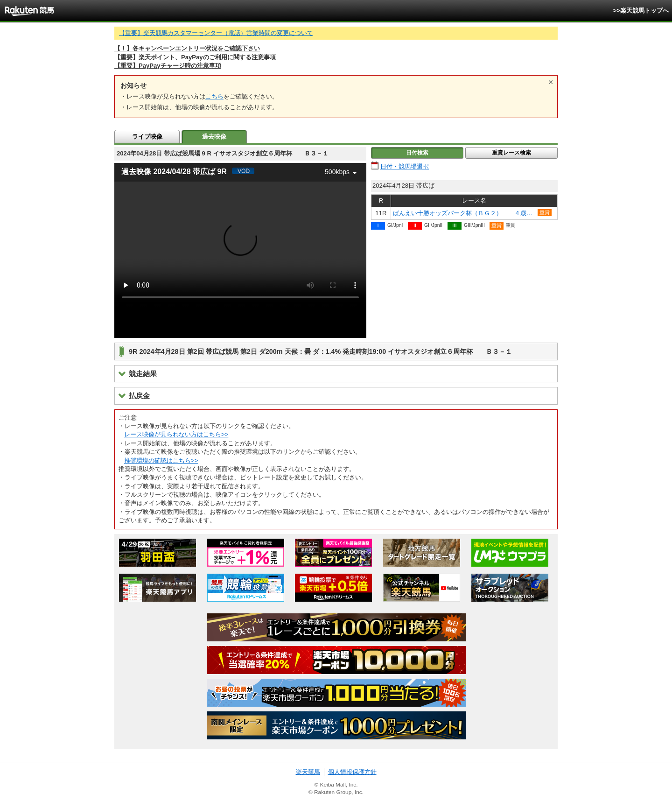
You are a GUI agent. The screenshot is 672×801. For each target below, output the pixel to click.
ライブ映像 (147, 137)
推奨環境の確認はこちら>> (161, 460)
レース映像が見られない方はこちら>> (176, 434)
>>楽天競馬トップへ (641, 11)
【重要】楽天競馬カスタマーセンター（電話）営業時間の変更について (216, 33)
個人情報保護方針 (352, 772)
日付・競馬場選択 (405, 166)
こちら (214, 96)
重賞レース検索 (511, 153)
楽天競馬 (308, 772)
